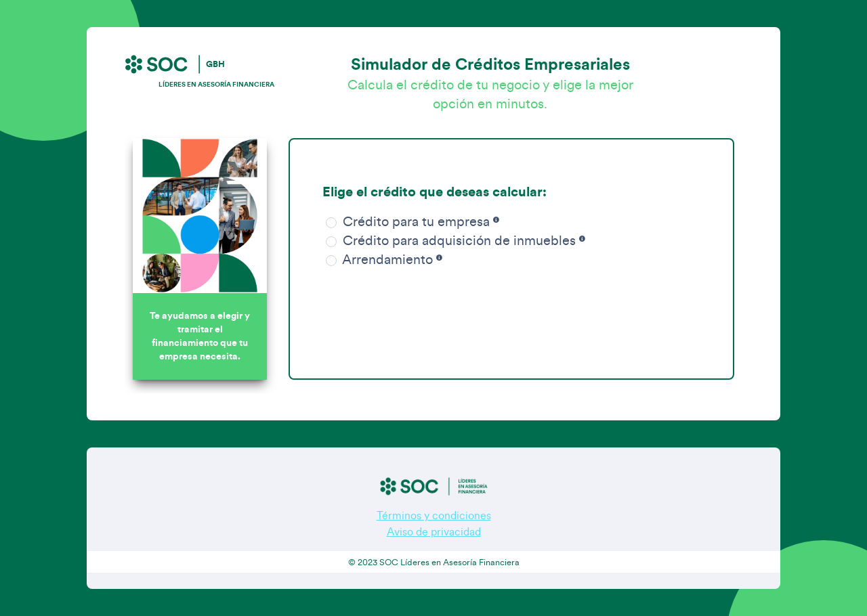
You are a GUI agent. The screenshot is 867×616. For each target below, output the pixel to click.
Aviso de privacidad (434, 532)
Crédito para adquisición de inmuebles (454, 241)
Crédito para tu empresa (411, 222)
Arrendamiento (382, 260)
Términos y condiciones (434, 516)
